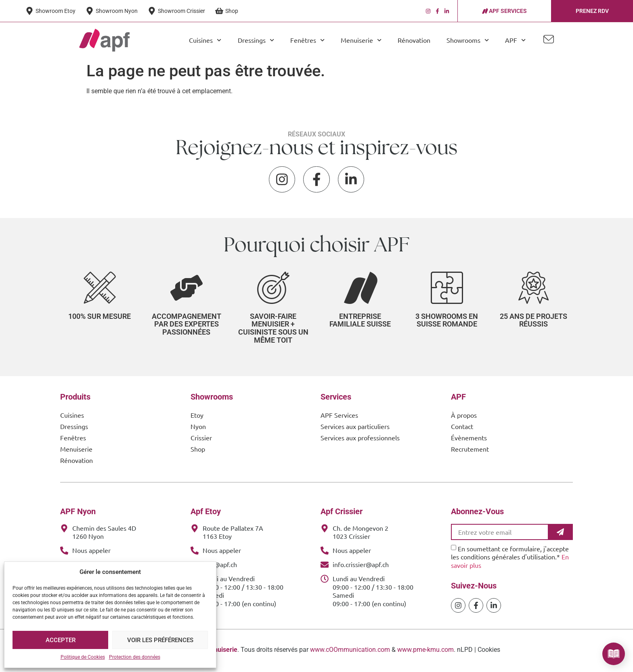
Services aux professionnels (360, 439)
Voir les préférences (160, 640)
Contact (462, 428)
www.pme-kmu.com (425, 652)
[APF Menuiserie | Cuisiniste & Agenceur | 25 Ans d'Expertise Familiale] (104, 40)
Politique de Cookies (83, 657)
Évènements (469, 439)
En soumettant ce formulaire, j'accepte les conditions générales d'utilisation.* (510, 559)
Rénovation (414, 40)
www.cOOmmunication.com (350, 652)
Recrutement (470, 450)
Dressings (256, 40)
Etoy (197, 417)
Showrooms (468, 40)
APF (515, 40)
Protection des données (135, 657)
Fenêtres (307, 40)
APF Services (339, 417)
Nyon (198, 428)
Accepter (61, 640)
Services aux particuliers (355, 428)
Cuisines (205, 40)
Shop (198, 450)
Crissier (201, 439)
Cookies (489, 652)
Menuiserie (361, 40)
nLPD (465, 652)
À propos (464, 417)
